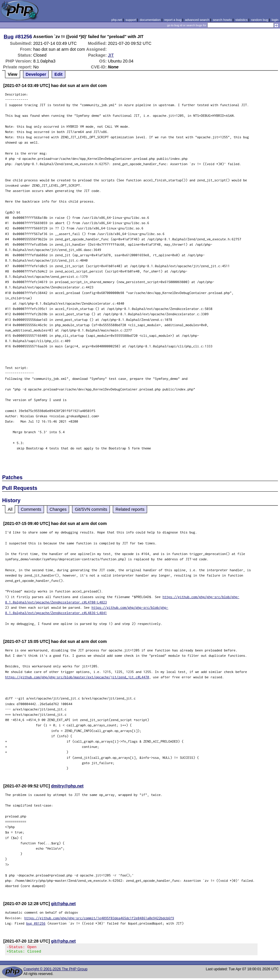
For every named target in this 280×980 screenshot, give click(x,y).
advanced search (197, 20)
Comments (31, 509)
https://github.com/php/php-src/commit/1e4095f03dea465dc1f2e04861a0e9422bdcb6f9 (99, 918)
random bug (260, 20)
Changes (58, 509)
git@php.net (64, 904)
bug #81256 (36, 923)
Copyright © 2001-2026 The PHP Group (55, 971)
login (275, 20)
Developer (36, 74)
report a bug (173, 20)
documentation (150, 20)
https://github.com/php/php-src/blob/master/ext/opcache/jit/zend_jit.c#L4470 (77, 677)
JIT (111, 55)
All (10, 509)
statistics (241, 20)
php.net (117, 20)
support (131, 20)
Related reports (130, 509)
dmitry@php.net (67, 786)
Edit (58, 74)
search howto (222, 20)
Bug (9, 37)
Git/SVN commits (91, 509)
